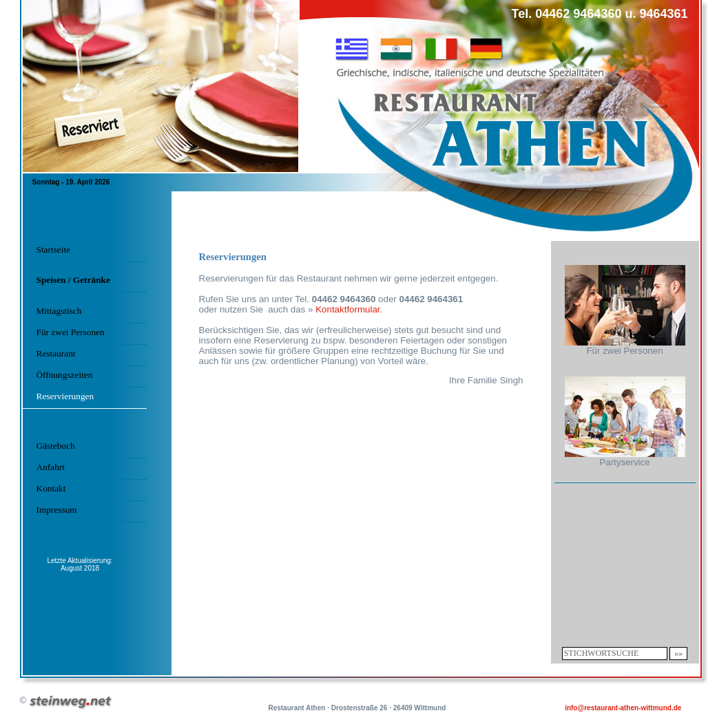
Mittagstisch (59, 311)
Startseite (54, 249)
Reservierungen (65, 396)
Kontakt (51, 488)
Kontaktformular (347, 309)
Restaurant (56, 353)
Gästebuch (56, 446)
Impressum (57, 510)
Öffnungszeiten (65, 375)
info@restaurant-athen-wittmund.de (623, 708)
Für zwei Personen (71, 332)
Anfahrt (51, 467)
